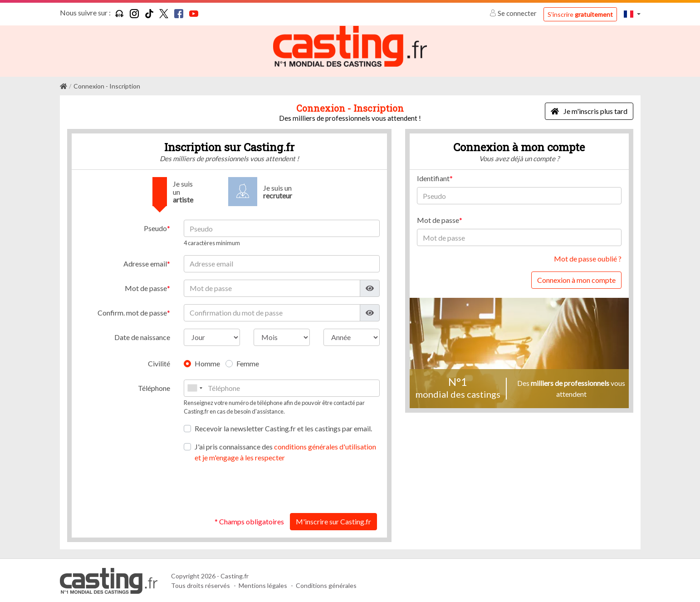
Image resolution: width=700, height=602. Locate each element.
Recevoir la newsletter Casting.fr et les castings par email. (283, 427)
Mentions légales (263, 585)
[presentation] (311, 487)
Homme (207, 363)
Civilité (159, 363)
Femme (248, 363)
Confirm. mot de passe (132, 312)
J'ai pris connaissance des (285, 451)
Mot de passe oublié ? (588, 258)
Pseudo (155, 228)
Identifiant (433, 178)
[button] (632, 14)
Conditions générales (326, 585)
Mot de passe (146, 287)
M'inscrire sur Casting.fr (333, 521)
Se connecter (514, 13)
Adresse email (145, 263)
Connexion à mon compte (576, 279)
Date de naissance (142, 336)
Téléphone (154, 387)
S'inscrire (580, 14)
